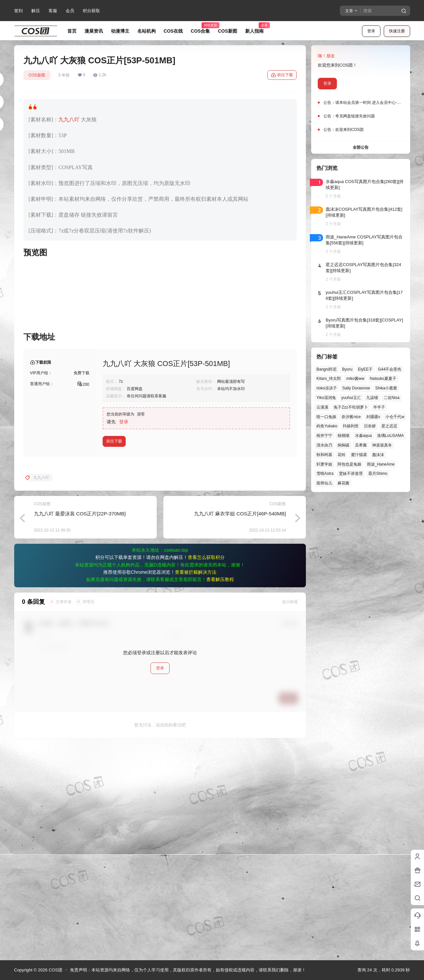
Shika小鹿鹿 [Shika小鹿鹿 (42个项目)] (386, 388)
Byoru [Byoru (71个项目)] (347, 369)
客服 (53, 11)
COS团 (55, 970)
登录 (371, 31)
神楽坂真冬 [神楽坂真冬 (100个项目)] (382, 445)
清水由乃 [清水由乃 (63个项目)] (324, 445)
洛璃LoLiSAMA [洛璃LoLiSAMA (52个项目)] (391, 436)
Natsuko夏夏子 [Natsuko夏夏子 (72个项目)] (383, 379)
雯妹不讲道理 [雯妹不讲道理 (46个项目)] (351, 474)
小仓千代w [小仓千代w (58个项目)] (395, 417)
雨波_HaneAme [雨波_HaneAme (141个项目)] (380, 464)
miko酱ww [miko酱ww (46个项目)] (355, 379)
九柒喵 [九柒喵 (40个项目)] (372, 398)
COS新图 (37, 75)
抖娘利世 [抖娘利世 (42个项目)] (350, 426)
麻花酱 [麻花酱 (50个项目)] (343, 483)
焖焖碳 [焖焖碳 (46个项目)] (343, 445)
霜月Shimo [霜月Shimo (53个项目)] (377, 474)
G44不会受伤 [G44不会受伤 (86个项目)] (390, 369)
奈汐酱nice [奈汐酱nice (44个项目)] (351, 417)
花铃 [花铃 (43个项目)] (342, 455)
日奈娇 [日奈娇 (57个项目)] (370, 426)
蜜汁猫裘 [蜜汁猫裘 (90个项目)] (359, 455)
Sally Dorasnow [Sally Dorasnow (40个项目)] (356, 388)
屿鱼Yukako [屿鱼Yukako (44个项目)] (327, 426)
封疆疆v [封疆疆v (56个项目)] (373, 417)
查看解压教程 (220, 792)
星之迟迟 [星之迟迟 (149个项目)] (389, 426)
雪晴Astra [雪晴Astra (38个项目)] (325, 474)
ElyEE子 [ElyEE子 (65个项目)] (365, 369)
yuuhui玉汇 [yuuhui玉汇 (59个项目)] (351, 398)
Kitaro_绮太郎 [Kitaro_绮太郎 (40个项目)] (329, 379)
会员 (70, 11)
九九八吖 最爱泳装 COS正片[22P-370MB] (80, 726)
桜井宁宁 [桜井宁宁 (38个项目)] (324, 436)
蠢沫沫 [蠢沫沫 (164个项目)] (378, 455)
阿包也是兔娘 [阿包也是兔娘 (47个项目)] (349, 464)
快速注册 (397, 31)
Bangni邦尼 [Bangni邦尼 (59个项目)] (326, 369)
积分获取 (91, 11)
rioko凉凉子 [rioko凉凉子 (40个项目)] (327, 388)
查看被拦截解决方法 (196, 784)
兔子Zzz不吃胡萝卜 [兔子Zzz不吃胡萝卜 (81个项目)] (351, 407)
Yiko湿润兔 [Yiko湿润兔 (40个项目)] (326, 398)
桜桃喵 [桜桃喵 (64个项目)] (343, 436)
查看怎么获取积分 (206, 770)
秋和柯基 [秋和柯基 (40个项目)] (324, 455)
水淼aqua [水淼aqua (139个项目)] (363, 436)
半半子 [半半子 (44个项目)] (379, 407)
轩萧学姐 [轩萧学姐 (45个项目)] (324, 464)
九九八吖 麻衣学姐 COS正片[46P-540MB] (240, 726)
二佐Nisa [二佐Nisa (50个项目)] (391, 398)
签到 (18, 11)
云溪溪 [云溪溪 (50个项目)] (322, 407)
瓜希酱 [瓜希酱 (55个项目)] (361, 445)
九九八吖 (69, 120)
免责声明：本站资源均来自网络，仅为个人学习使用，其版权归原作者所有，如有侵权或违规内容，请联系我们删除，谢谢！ (188, 970)
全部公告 (361, 147)
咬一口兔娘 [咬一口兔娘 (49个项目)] (326, 417)
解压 (36, 11)
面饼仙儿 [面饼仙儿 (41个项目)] (324, 483)
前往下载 (282, 75)
